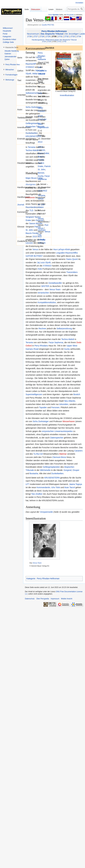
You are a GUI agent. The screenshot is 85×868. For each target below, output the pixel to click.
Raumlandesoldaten (35, 207)
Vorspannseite (46, 512)
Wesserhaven (69, 421)
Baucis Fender (32, 233)
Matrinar (63, 454)
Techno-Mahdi (32, 150)
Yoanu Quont (72, 259)
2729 (48, 36)
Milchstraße (45, 470)
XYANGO (30, 67)
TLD (31, 210)
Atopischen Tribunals (35, 127)
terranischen (44, 293)
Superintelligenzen (34, 394)
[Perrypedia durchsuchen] (75, 9)
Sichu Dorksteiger (34, 107)
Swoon (32, 223)
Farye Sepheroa (56, 342)
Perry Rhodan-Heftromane (54, 31)
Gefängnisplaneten (51, 467)
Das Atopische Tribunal (52, 34)
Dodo (79, 342)
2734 (79, 36)
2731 (60, 36)
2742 (64, 41)
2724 (44, 41)
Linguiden (60, 253)
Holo (40, 269)
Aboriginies (31, 184)
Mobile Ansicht (67, 599)
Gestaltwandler (55, 283)
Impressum (55, 599)
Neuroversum (33, 34)
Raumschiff (31, 64)
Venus (39, 57)
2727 (36, 36)
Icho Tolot (56, 487)
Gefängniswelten (33, 123)
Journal (21, 205)
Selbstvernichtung (34, 93)
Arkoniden (64, 404)
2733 (73, 36)
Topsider (43, 407)
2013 (40, 142)
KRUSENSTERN (33, 136)
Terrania (41, 195)
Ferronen (55, 407)
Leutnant (42, 230)
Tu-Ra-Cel (38, 454)
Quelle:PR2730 (48, 25)
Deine (54, 15)
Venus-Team (55, 289)
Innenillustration (67, 95)
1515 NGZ (37, 237)
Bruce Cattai (37, 178)
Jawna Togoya (76, 484)
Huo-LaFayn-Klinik (62, 249)
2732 (67, 36)
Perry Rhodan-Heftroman (48, 579)
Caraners (78, 451)
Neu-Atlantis (70, 401)
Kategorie (31, 579)
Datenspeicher (57, 438)
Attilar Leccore (39, 74)
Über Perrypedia (43, 599)
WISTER (45, 286)
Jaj (38, 262)
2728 (42, 36)
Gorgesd (68, 470)
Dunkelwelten (32, 133)
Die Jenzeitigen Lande (75, 34)
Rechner (42, 329)
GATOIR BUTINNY (34, 256)
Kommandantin (43, 487)
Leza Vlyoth (45, 262)
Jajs (37, 70)
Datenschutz (30, 599)
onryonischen (48, 431)
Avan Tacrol (70, 487)
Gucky (41, 176)
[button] (12, 47)
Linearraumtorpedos (63, 431)
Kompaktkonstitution (47, 302)
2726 (29, 36)
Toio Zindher (37, 494)
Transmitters (72, 272)
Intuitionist (30, 197)
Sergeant (30, 217)
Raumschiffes (72, 253)
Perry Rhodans (41, 346)
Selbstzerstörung (64, 329)
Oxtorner (39, 220)
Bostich (77, 394)
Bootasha (34, 473)
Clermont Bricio (59, 457)
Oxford (29, 346)
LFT (27, 484)
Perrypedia (70, 15)
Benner (41, 173)
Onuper (76, 470)
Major (28, 178)
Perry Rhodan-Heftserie (42, 56)
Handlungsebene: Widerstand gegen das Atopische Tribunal (54, 40)
